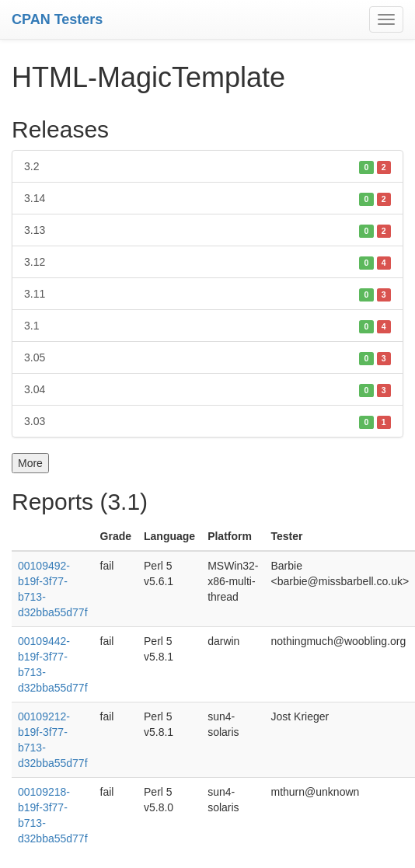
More (30, 463)
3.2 (207, 166)
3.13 (207, 230)
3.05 (207, 357)
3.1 (207, 326)
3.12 (207, 262)
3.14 (207, 198)
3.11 (207, 294)
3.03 (207, 421)
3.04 (207, 389)
